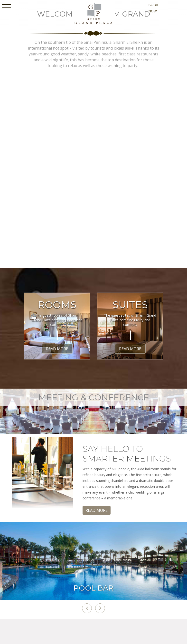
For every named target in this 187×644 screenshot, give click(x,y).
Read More (57, 349)
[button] (87, 608)
